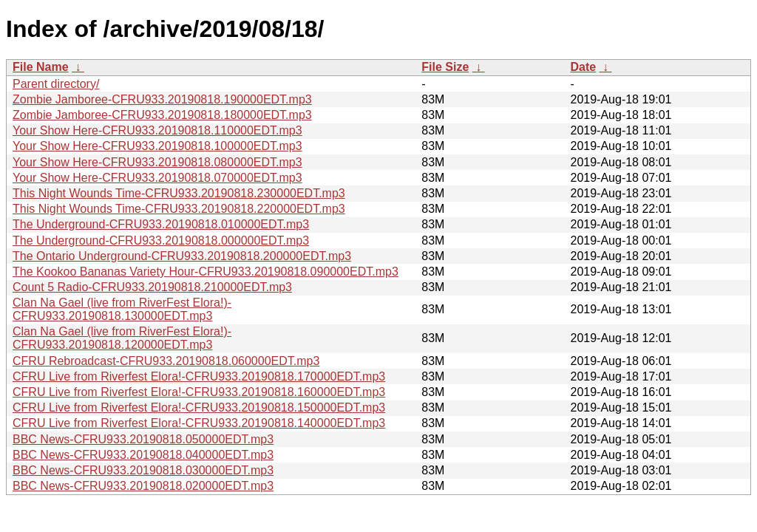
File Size (445, 67)
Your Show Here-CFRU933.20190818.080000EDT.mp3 (157, 162)
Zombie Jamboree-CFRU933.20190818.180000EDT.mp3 (162, 115)
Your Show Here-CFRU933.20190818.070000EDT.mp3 (157, 178)
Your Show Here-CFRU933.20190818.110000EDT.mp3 (157, 130)
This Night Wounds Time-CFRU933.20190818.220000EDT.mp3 (179, 209)
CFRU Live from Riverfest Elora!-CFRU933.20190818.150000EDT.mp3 (199, 407)
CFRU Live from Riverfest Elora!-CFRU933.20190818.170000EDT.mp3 (199, 376)
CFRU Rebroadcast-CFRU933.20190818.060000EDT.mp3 (166, 361)
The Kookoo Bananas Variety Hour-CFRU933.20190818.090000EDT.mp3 (206, 272)
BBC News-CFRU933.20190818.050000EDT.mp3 (143, 439)
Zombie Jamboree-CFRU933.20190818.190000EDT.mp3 (162, 99)
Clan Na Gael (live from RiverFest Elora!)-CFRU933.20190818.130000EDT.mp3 (122, 309)
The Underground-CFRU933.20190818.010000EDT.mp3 (161, 224)
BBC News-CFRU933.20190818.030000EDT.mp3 (143, 470)
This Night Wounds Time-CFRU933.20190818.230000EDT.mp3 (179, 193)
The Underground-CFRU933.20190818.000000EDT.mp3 (161, 241)
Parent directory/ (56, 84)
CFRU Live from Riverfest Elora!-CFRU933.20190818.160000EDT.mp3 (199, 392)
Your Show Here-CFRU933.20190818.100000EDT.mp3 (157, 146)
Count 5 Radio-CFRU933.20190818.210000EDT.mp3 (152, 287)
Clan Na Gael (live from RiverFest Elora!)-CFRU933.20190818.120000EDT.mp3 (122, 338)
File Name (41, 67)
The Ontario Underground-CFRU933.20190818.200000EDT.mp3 (182, 256)
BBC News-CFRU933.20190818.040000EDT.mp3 (143, 455)
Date (583, 67)
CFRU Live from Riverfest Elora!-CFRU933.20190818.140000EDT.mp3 (199, 423)
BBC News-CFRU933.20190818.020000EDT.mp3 (143, 486)
